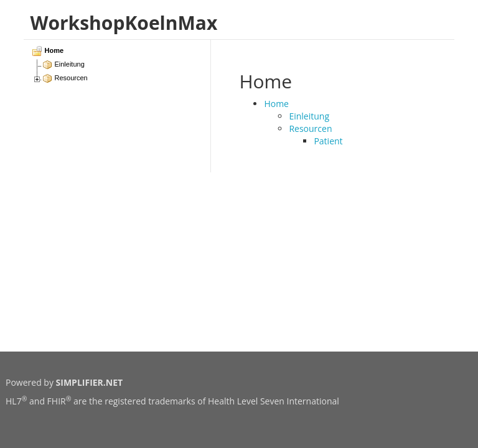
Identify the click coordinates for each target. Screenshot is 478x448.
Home (276, 104)
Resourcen (310, 128)
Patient (328, 141)
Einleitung (309, 116)
